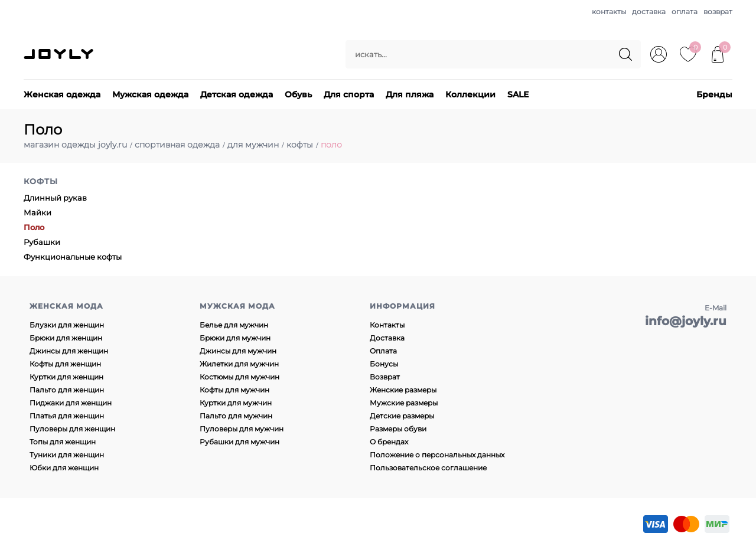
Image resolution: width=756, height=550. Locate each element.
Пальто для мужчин (236, 416)
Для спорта (349, 94)
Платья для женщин (67, 416)
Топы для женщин (63, 442)
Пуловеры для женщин (72, 429)
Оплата (383, 351)
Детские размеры (402, 416)
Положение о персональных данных (437, 455)
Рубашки (42, 242)
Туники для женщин (67, 455)
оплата (685, 12)
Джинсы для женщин (69, 351)
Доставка (387, 338)
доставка (649, 12)
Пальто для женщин (67, 390)
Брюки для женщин (66, 338)
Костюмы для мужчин (239, 377)
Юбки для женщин (64, 468)
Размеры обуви (398, 429)
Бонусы (384, 364)
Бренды (714, 94)
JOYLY (60, 54)
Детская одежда (237, 94)
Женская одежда (62, 94)
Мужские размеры (404, 403)
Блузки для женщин (67, 325)
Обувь (298, 94)
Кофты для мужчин (234, 390)
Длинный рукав (55, 198)
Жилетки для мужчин (239, 364)
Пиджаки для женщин (71, 403)
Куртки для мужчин (236, 403)
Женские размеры (403, 390)
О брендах (389, 442)
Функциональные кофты (73, 257)
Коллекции (470, 94)
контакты (609, 12)
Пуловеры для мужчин (242, 429)
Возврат (385, 377)
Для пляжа (410, 94)
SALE (518, 94)
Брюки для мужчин (235, 338)
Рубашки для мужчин (239, 442)
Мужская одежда (150, 94)
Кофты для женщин (65, 364)
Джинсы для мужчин (238, 351)
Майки (38, 212)
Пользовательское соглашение (428, 468)
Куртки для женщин (66, 377)
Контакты (387, 325)
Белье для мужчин (234, 325)
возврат (718, 12)
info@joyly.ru (686, 321)
